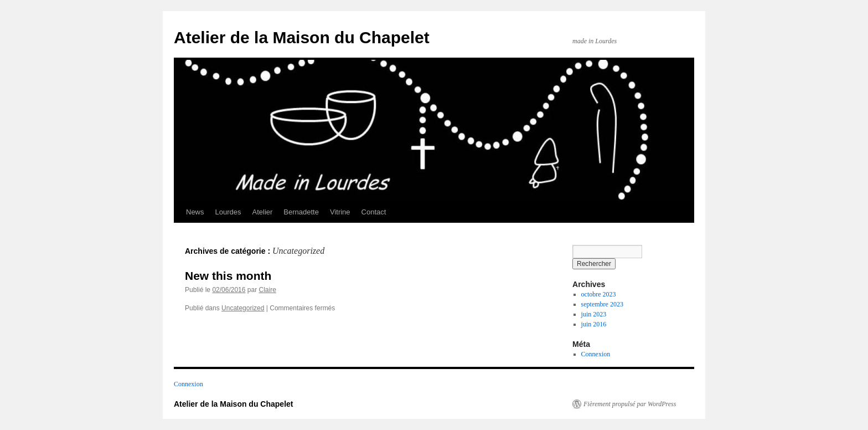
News (195, 212)
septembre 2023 (602, 304)
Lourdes (228, 212)
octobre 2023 (599, 294)
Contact (374, 212)
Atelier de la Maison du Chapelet (302, 37)
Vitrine (340, 212)
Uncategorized (243, 308)
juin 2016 (594, 324)
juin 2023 (594, 314)
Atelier (263, 212)
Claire (267, 290)
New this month (228, 276)
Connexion (596, 354)
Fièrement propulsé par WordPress (630, 404)
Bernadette (301, 212)
